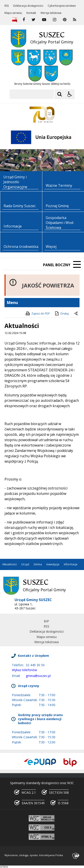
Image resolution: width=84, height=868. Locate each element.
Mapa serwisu (13, 13)
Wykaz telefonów (24, 670)
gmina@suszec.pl (38, 676)
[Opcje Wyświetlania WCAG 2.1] (70, 94)
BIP (46, 621)
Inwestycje (53, 564)
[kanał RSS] (75, 20)
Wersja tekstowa (51, 13)
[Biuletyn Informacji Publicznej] (15, 20)
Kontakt (31, 13)
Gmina (38, 564)
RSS (7, 6)
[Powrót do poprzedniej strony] (76, 314)
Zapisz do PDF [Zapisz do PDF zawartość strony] (37, 313)
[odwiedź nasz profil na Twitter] (33, 20)
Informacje (71, 564)
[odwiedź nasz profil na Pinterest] (65, 20)
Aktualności (10, 564)
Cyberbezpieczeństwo (62, 6)
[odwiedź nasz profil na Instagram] (55, 20)
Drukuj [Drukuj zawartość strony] (61, 313)
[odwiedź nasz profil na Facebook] (24, 20)
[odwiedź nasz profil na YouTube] (44, 20)
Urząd (25, 564)
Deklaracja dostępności (28, 6)
